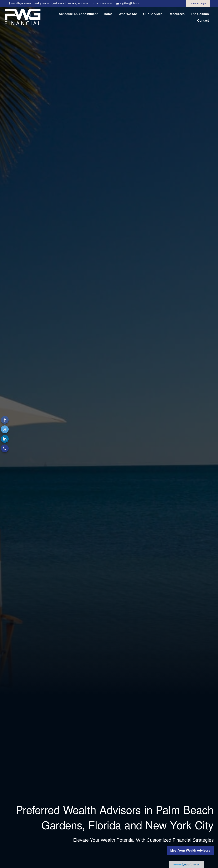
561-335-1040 (102, 3)
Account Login (198, 3)
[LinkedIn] (5, 439)
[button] (78, 14)
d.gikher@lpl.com (127, 3)
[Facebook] (5, 420)
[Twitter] (5, 429)
